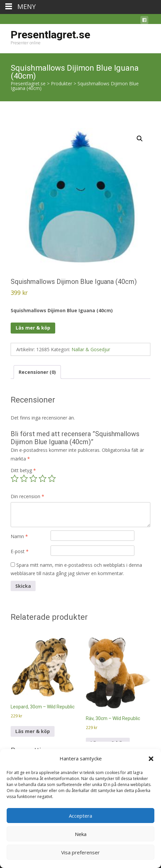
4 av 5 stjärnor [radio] (43, 478)
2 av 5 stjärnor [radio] (24, 478)
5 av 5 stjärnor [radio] (52, 478)
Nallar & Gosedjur (91, 349)
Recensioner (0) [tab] (37, 372)
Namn (19, 536)
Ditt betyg (23, 470)
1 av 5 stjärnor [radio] (15, 478)
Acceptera (80, 816)
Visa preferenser (80, 852)
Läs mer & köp (33, 328)
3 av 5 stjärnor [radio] (33, 478)
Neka (81, 834)
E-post (20, 551)
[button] (151, 759)
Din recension (27, 496)
